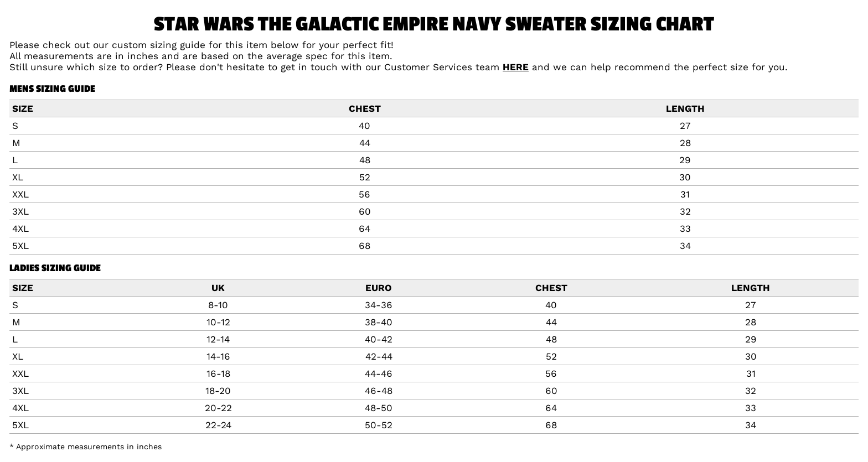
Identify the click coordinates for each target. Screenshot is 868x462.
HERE (516, 67)
